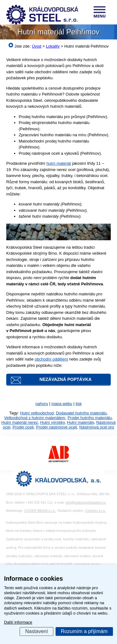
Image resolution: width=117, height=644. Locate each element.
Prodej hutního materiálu (90, 418)
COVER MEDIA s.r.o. (40, 511)
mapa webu (62, 404)
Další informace (18, 622)
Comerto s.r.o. (95, 511)
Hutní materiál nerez (20, 422)
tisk (79, 404)
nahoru (41, 404)
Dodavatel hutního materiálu (81, 413)
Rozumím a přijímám (84, 631)
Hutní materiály (80, 422)
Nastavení (37, 631)
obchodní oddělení (51, 359)
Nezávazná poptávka (66, 379)
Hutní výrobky (53, 422)
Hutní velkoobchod (37, 413)
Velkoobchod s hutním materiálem (35, 418)
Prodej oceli (23, 427)
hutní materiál (59, 163)
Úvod (37, 46)
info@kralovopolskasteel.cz (86, 502)
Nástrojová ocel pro (97, 427)
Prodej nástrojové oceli (56, 427)
